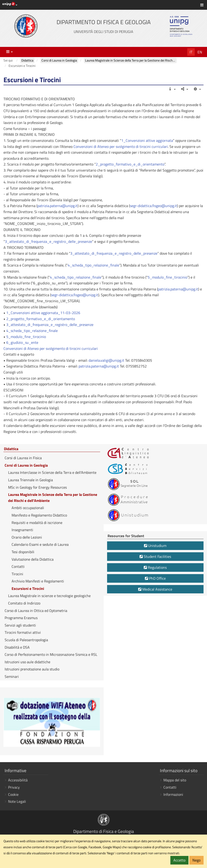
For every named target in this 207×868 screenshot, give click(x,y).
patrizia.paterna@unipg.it (57, 206)
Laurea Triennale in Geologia (30, 480)
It (191, 52)
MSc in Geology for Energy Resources (37, 487)
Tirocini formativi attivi (23, 632)
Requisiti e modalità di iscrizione (37, 523)
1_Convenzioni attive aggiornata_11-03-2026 (43, 313)
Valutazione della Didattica (33, 559)
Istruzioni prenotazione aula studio (32, 669)
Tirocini (17, 574)
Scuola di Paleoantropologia (26, 640)
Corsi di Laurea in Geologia (26, 465)
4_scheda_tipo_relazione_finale (93, 265)
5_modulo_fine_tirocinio (167, 277)
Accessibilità (18, 780)
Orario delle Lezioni (27, 537)
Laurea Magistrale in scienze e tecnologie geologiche (49, 596)
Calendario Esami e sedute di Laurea (40, 544)
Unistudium (155, 546)
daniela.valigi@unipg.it (106, 360)
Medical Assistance (155, 589)
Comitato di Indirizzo (24, 603)
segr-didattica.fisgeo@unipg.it (153, 206)
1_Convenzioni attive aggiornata (147, 140)
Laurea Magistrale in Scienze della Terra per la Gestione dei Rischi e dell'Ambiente (53, 497)
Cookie (13, 794)
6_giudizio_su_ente (22, 342)
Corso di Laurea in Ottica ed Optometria (36, 611)
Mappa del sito (175, 780)
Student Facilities (155, 556)
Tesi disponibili (23, 552)
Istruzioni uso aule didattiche (27, 662)
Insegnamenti (22, 530)
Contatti (18, 566)
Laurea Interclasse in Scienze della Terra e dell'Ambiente (52, 472)
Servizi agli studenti (20, 625)
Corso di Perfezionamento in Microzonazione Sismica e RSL (51, 654)
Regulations (155, 567)
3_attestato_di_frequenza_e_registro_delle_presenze (48, 241)
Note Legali (17, 801)
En (200, 52)
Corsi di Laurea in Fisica (23, 458)
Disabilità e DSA (17, 647)
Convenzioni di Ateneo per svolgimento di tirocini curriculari (121, 146)
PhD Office (155, 578)
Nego (196, 860)
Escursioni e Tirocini (28, 588)
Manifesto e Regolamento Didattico (39, 515)
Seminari (12, 676)
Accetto (179, 860)
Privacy (14, 787)
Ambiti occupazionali (28, 508)
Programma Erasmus (21, 618)
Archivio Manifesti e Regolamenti (38, 581)
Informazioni (173, 794)
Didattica (11, 449)
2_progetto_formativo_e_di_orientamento (130, 164)
